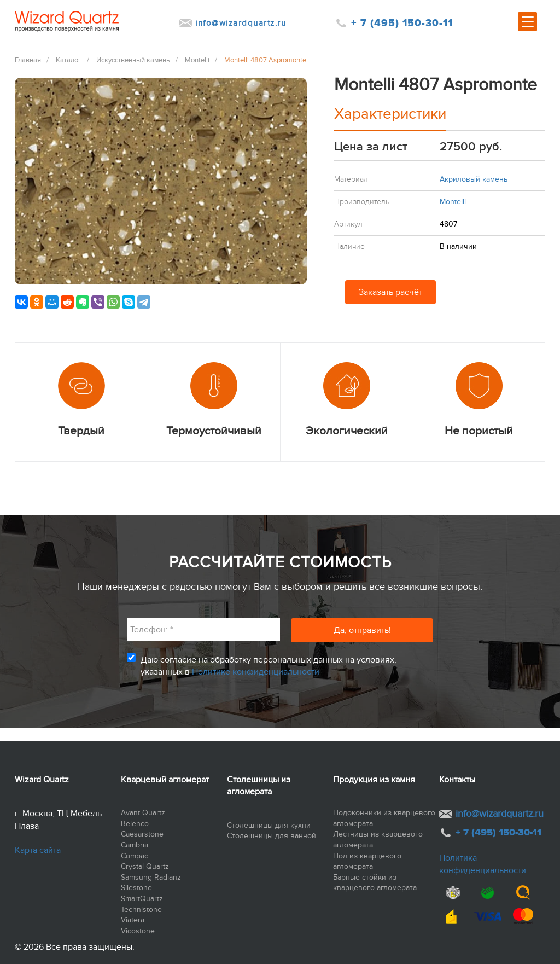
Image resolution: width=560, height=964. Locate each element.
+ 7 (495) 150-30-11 (402, 23)
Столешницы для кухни (269, 825)
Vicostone (138, 931)
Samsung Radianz (151, 877)
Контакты (457, 780)
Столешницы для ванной (272, 836)
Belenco (135, 824)
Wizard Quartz (42, 780)
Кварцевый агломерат (165, 780)
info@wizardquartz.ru (241, 23)
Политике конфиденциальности (256, 672)
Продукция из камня (374, 780)
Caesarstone (142, 834)
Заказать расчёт (390, 292)
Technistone (141, 910)
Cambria (135, 845)
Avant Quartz (143, 813)
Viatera (133, 920)
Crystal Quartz (145, 866)
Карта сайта (38, 850)
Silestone (136, 888)
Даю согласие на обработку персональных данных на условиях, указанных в (269, 666)
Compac (135, 856)
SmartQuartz (142, 899)
